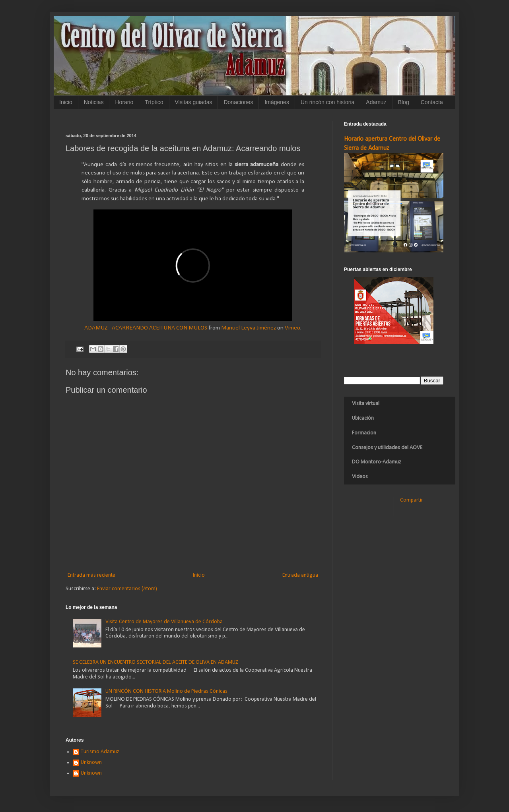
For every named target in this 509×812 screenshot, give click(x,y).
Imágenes (277, 102)
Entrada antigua (300, 575)
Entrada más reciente (91, 575)
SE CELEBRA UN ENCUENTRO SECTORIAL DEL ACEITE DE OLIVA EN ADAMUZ (155, 662)
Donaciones (238, 102)
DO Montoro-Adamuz (377, 462)
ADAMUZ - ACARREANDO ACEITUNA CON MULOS (146, 328)
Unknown (91, 763)
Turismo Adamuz (100, 752)
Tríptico (154, 102)
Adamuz (376, 102)
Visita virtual (366, 404)
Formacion (364, 433)
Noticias (94, 102)
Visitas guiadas (194, 102)
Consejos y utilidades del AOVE (387, 448)
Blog (404, 102)
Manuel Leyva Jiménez (249, 328)
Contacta (432, 102)
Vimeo (292, 328)
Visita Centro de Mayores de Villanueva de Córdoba (164, 622)
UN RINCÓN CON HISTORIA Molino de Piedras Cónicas (166, 691)
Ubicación (363, 418)
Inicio (66, 102)
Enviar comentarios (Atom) (127, 589)
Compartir (412, 500)
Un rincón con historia (327, 102)
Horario (124, 102)
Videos (360, 477)
